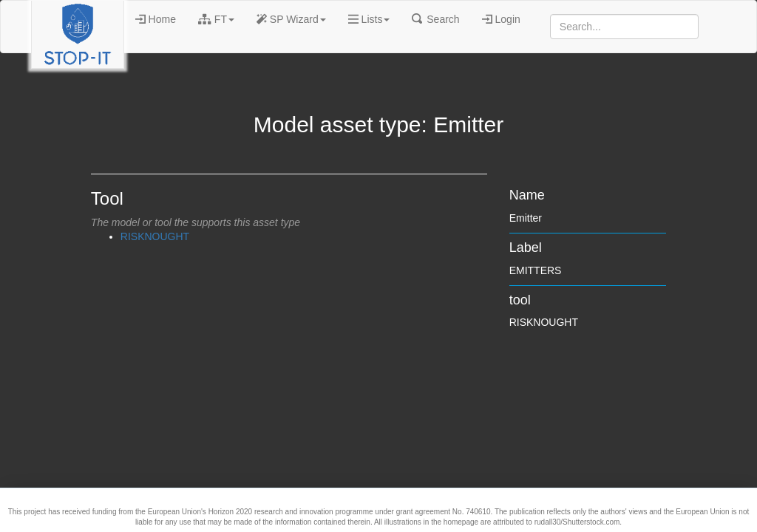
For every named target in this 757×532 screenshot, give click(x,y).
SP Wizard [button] (291, 19)
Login (501, 19)
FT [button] (216, 19)
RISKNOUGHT (155, 236)
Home (156, 19)
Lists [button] (369, 19)
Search (435, 19)
